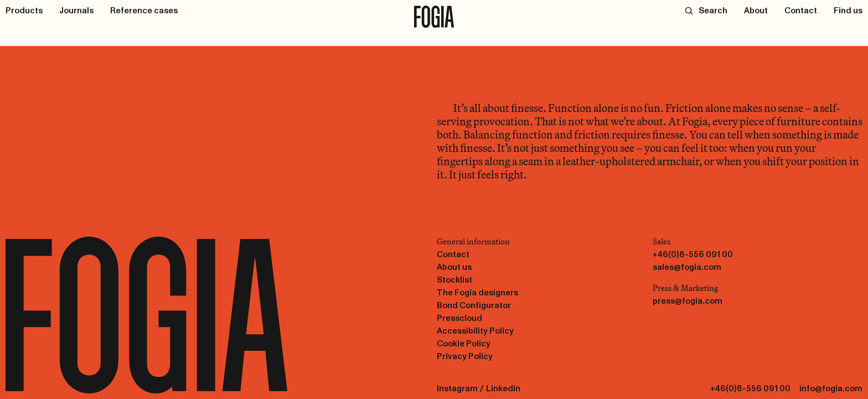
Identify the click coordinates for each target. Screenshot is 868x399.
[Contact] (801, 11)
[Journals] (76, 11)
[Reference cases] (144, 11)
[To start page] (434, 17)
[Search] (706, 11)
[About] (756, 11)
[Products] (24, 11)
